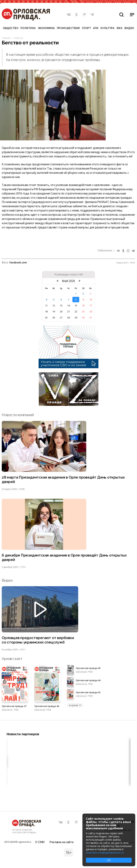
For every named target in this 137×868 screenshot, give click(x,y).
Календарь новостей (69, 275)
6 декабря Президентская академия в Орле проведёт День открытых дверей (64, 557)
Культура (107, 28)
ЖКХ (120, 28)
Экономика (46, 28)
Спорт (87, 28)
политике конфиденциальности (105, 853)
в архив (75, 705)
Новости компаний (18, 415)
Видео (129, 28)
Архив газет (12, 659)
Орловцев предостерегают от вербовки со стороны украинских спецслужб (38, 640)
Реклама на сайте (61, 842)
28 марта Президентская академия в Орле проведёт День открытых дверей (63, 479)
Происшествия (68, 28)
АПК (96, 28)
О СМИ (40, 842)
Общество (11, 28)
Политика (28, 28)
